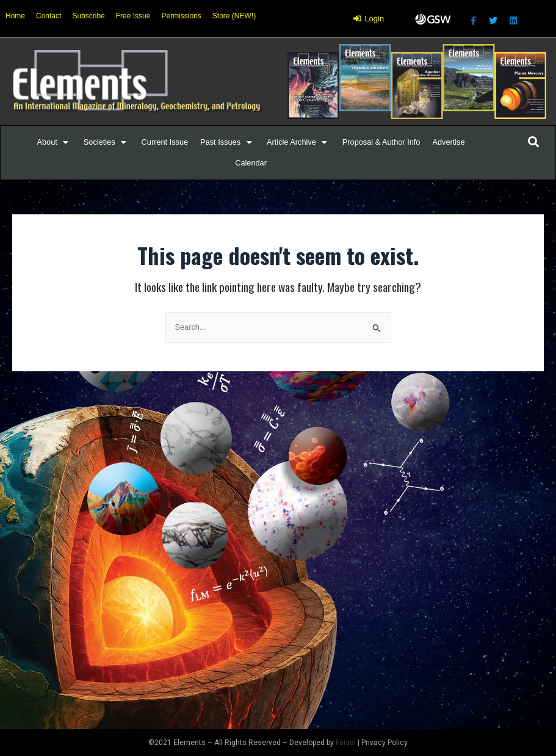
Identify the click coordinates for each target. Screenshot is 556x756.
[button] (47, 142)
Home (15, 16)
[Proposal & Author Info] (381, 142)
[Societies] (107, 142)
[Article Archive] (298, 142)
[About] (54, 142)
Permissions (181, 16)
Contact (49, 16)
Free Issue (133, 16)
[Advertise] (448, 142)
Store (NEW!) (234, 16)
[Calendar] (251, 163)
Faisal (346, 743)
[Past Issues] (227, 142)
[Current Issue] (165, 142)
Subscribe (88, 16)
